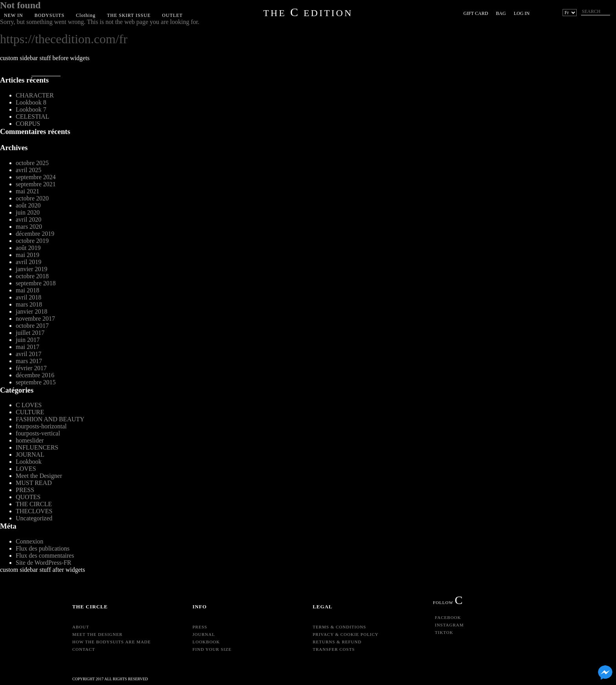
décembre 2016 (35, 375)
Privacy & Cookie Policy (346, 634)
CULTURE (30, 412)
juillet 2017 (30, 333)
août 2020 (28, 205)
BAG (501, 13)
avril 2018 (28, 297)
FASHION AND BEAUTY (50, 419)
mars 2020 (29, 227)
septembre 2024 (36, 177)
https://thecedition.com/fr (64, 39)
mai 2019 (27, 255)
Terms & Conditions (339, 627)
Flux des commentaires (45, 556)
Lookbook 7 (31, 109)
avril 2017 (28, 354)
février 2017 (31, 368)
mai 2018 (27, 290)
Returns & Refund (337, 642)
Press (200, 627)
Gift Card (476, 13)
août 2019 (28, 248)
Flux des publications (43, 548)
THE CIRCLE (34, 504)
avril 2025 (28, 170)
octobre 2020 (32, 198)
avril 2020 (28, 219)
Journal (204, 634)
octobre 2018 (32, 276)
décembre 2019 (35, 234)
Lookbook (29, 462)
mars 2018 (29, 304)
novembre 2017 (35, 319)
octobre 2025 (32, 163)
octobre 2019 (32, 241)
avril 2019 (28, 262)
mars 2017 (29, 361)
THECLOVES (34, 511)
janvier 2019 (31, 269)
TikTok (444, 632)
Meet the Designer (39, 476)
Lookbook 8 (31, 102)
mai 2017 (27, 347)
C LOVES (29, 405)
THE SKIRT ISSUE (129, 15)
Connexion (29, 541)
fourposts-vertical (38, 433)
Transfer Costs (334, 649)
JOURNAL (30, 455)
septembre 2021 (36, 184)
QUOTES (28, 497)
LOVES (26, 469)
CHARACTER (35, 95)
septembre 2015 (36, 382)
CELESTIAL (32, 117)
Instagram (449, 625)
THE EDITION (308, 13)
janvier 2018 (31, 311)
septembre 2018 (36, 283)
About (81, 627)
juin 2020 (28, 212)
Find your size (212, 649)
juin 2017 (28, 340)
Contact (84, 649)
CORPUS (28, 124)
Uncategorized (34, 518)
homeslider (30, 440)
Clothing (86, 15)
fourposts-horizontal (41, 426)
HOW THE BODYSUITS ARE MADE (112, 642)
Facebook (448, 617)
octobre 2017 (32, 326)
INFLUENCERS (37, 447)
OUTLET (173, 15)
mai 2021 (27, 191)
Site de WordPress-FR (44, 563)
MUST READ (34, 483)
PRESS (25, 490)
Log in (522, 13)
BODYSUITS (49, 15)
